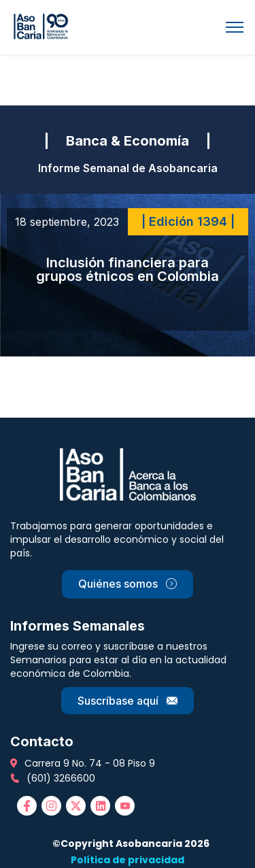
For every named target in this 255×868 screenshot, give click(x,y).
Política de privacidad (128, 860)
